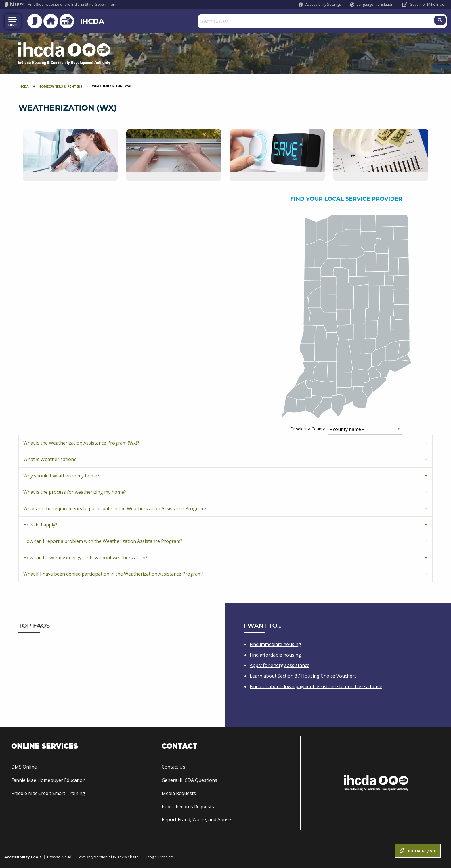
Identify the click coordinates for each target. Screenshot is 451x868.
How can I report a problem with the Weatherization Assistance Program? (103, 540)
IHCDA (82, 20)
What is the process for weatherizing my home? (75, 491)
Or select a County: (308, 428)
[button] (320, 4)
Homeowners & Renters (60, 85)
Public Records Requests (188, 805)
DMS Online (24, 766)
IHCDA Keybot (418, 851)
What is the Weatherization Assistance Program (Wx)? (81, 442)
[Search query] (391, 21)
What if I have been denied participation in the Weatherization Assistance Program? (113, 573)
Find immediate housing (275, 643)
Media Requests (179, 792)
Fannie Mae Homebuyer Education (48, 779)
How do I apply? (40, 524)
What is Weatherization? (50, 458)
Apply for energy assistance (280, 664)
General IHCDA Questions (189, 779)
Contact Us (173, 766)
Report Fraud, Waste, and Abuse (196, 818)
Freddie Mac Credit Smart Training (48, 792)
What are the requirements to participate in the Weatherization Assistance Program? (115, 507)
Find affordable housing (275, 653)
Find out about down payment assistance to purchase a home (316, 685)
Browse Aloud (59, 856)
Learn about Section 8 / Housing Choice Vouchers (303, 675)
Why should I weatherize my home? (61, 474)
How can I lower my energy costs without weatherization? (85, 556)
